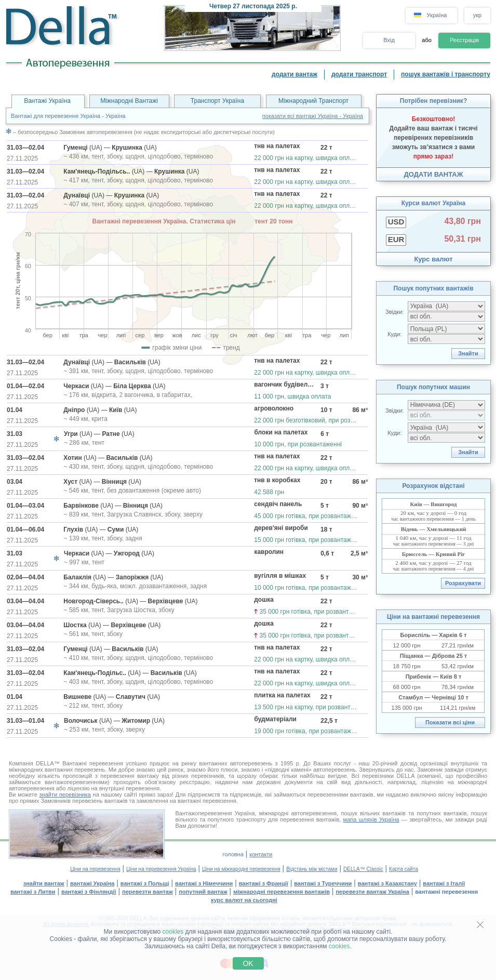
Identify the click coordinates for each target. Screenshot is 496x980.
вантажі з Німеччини (204, 883)
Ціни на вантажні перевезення (433, 617)
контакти (261, 854)
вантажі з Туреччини (323, 883)
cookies (173, 932)
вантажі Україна (92, 883)
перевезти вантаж (148, 892)
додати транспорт (359, 74)
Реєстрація (464, 40)
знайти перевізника (65, 794)
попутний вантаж (203, 892)
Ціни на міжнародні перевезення (241, 869)
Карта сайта (404, 869)
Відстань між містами (312, 869)
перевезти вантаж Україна (372, 892)
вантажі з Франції (264, 883)
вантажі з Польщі (145, 883)
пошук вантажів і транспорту (446, 74)
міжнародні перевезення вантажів (281, 892)
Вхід (389, 40)
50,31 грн (463, 239)
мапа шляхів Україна (371, 819)
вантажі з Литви (33, 892)
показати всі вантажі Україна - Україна (313, 116)
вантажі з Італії (444, 883)
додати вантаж (294, 74)
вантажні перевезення (446, 892)
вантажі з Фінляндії (89, 892)
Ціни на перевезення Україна (161, 869)
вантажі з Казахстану (387, 883)
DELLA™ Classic (363, 869)
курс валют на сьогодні (244, 900)
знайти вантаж (44, 883)
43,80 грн (463, 221)
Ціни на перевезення (95, 869)
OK (248, 963)
